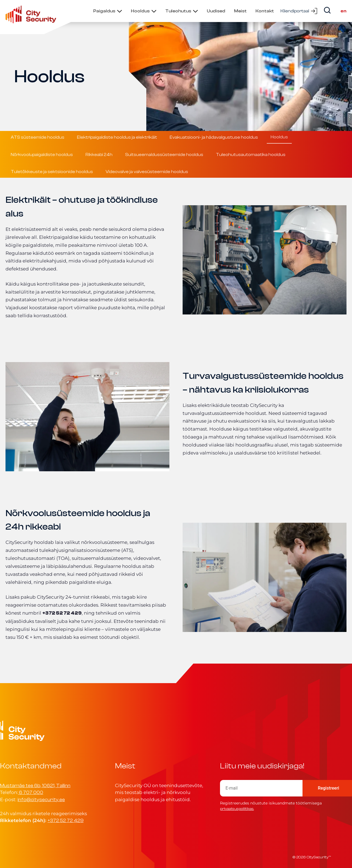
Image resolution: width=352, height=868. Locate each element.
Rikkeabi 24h (99, 155)
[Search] (327, 10)
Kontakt (265, 11)
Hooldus (140, 11)
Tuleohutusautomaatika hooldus (251, 155)
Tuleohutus (178, 11)
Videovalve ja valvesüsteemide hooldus (147, 172)
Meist (240, 11)
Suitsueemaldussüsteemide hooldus (164, 155)
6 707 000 (31, 792)
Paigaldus (104, 11)
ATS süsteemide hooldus (38, 137)
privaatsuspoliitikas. (237, 809)
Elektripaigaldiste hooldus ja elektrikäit (117, 137)
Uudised (216, 11)
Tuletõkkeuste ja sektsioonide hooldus (52, 172)
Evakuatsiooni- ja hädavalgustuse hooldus (214, 137)
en (343, 11)
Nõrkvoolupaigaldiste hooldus (42, 155)
